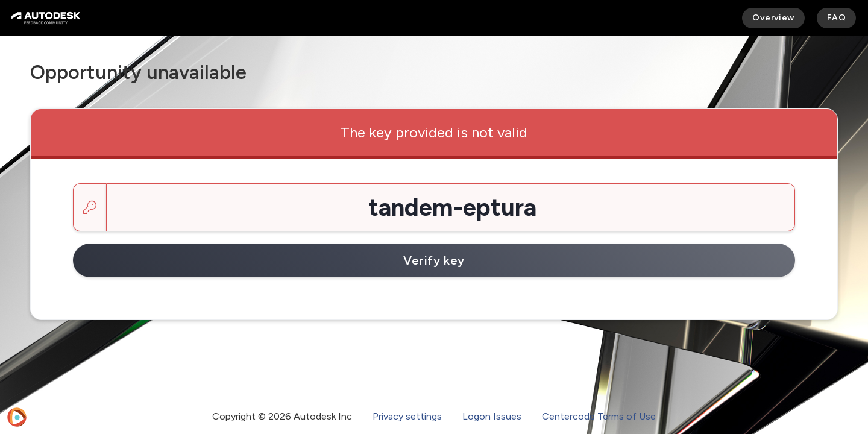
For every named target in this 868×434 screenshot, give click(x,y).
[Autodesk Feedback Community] (46, 18)
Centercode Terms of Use (599, 416)
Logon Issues (492, 416)
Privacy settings (407, 416)
